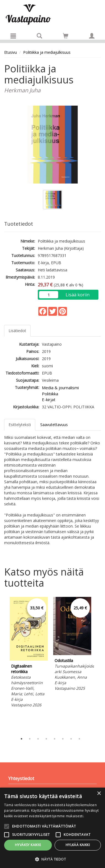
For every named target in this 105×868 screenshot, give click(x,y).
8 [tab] (79, 739)
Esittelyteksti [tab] (20, 425)
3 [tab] (38, 739)
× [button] (99, 794)
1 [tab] (21, 739)
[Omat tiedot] (92, 36)
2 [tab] (30, 739)
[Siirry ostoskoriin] (66, 36)
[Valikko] (13, 36)
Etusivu (10, 52)
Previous (3, 664)
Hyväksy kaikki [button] (28, 845)
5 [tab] (55, 739)
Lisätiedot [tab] (17, 331)
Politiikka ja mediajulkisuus (47, 52)
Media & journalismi (60, 388)
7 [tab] (71, 739)
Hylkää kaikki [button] (78, 845)
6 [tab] (63, 739)
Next (98, 664)
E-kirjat (49, 399)
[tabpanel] (29, 653)
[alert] (52, 828)
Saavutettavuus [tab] (54, 425)
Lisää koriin (78, 295)
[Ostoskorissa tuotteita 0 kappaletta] (66, 37)
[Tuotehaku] (39, 36)
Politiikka (50, 394)
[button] (52, 859)
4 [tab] (46, 739)
